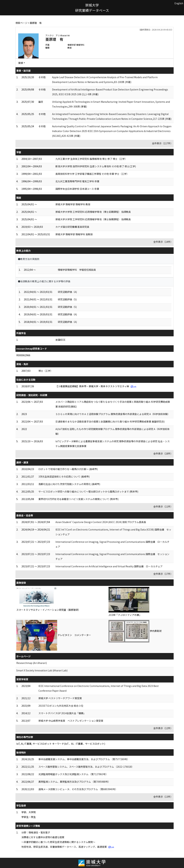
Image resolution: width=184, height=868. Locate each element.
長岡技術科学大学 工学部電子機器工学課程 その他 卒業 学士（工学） (92, 174)
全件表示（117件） (162, 143)
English (179, 3)
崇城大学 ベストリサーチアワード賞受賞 (60, 698)
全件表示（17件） (163, 574)
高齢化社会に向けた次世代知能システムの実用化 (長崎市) (69, 484)
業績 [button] (21, 63)
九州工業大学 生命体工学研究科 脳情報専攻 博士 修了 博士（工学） (91, 159)
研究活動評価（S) (67, 299)
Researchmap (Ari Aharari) (32, 663)
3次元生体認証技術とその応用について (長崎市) (64, 477)
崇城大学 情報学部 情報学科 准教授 (74, 234)
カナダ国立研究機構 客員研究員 (72, 227)
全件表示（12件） (163, 728)
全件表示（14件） (163, 242)
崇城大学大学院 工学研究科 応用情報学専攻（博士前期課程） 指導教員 (93, 212)
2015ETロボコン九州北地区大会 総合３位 (61, 706)
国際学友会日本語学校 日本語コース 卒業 (77, 189)
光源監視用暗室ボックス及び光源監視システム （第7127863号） (73, 774)
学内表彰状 (156, 631)
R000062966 (23, 355)
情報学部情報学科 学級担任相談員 (77, 270)
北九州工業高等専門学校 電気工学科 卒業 (77, 181)
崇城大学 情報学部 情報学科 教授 (73, 204)
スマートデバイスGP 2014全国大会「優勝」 (62, 713)
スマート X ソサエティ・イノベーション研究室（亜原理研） (48, 610)
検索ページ (21, 23)
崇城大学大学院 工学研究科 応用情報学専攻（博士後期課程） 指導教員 (93, 219)
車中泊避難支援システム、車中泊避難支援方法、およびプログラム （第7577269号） (84, 759)
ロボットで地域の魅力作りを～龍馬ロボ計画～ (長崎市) (68, 469)
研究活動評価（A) (67, 292)
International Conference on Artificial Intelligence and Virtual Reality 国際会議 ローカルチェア (109, 566)
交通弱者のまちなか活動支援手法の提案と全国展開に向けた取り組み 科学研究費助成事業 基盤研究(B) (110, 421)
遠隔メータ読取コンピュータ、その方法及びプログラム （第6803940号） (78, 789)
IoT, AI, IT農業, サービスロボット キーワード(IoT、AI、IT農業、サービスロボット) (61, 744)
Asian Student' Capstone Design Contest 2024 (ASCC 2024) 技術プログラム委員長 (101, 522)
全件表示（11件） (163, 506)
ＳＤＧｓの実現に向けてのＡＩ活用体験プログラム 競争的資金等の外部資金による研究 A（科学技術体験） (113, 414)
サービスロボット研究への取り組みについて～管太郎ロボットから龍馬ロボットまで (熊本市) (88, 491)
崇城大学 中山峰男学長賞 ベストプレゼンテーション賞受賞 (71, 721)
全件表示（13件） (163, 797)
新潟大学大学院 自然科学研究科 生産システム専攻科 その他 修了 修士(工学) (96, 166)
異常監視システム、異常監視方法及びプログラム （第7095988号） (74, 782)
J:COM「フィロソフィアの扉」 (125, 615)
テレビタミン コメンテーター (74, 635)
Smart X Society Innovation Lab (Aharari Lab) (42, 670)
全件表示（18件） (163, 454)
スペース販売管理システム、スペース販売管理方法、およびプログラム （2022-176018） (86, 767)
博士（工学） (46, 371)
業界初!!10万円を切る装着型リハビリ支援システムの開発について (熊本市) (78, 499)
